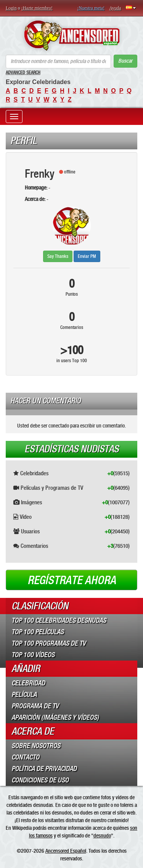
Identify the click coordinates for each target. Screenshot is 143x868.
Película (24, 695)
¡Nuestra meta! (91, 8)
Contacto (25, 757)
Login (11, 8)
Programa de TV (35, 706)
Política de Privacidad (44, 769)
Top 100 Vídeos (33, 655)
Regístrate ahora (72, 580)
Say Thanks (58, 256)
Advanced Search (23, 73)
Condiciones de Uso (40, 780)
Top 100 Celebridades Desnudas (59, 620)
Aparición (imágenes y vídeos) (55, 717)
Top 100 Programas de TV (49, 643)
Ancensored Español (66, 851)
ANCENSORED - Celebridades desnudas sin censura (71, 36)
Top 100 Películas (38, 632)
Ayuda (115, 8)
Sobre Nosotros (36, 746)
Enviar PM (87, 256)
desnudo (102, 836)
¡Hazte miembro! (37, 8)
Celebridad (28, 683)
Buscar (125, 61)
